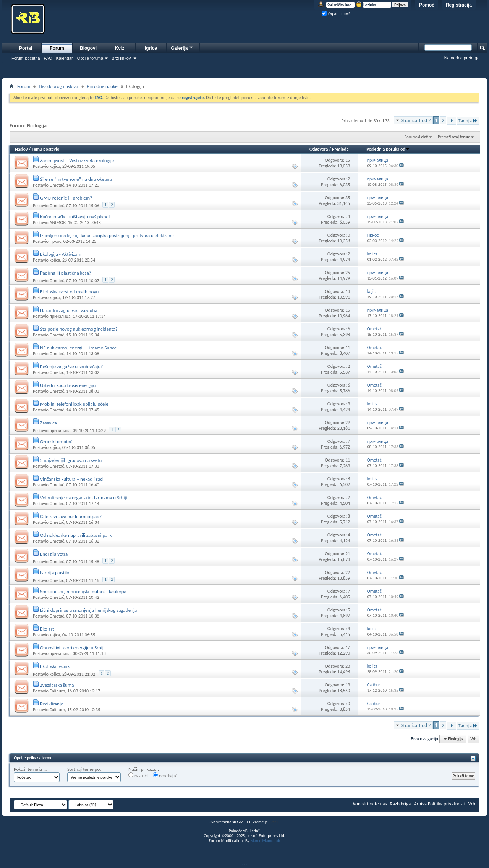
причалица (60, 316)
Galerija (182, 47)
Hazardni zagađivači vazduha (69, 310)
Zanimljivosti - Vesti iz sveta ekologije (77, 160)
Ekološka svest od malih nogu (69, 292)
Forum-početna (26, 58)
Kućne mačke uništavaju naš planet (75, 217)
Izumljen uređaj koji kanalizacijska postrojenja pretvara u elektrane (107, 235)
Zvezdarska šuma (57, 685)
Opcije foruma (90, 58)
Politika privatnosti (447, 804)
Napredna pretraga (462, 58)
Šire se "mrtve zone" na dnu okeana (76, 179)
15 (348, 160)
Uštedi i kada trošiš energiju (68, 385)
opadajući (166, 775)
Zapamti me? (336, 14)
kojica (55, 166)
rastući (138, 775)
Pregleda (340, 149)
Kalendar (65, 58)
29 (348, 423)
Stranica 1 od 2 (416, 120)
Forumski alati (417, 137)
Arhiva (420, 804)
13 (348, 291)
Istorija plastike (55, 573)
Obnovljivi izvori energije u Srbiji (72, 648)
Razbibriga (401, 804)
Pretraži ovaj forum (454, 137)
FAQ (48, 58)
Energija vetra (54, 554)
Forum (57, 48)
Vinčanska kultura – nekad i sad (71, 479)
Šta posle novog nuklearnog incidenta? (79, 329)
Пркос (55, 241)
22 (348, 572)
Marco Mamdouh (265, 841)
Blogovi (88, 48)
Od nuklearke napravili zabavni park (76, 535)
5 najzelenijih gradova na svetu (71, 460)
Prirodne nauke (102, 86)
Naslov (21, 149)
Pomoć (427, 5)
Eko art (47, 629)
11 (348, 348)
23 (348, 666)
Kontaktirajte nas (370, 804)
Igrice (151, 48)
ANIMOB (57, 223)
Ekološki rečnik (55, 666)
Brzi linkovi (122, 58)
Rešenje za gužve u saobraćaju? (71, 367)
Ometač (57, 185)
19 (348, 685)
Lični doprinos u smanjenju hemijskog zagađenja (88, 610)
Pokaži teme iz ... (31, 769)
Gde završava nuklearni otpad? (71, 516)
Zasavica (49, 423)
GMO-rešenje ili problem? (66, 198)
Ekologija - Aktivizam (61, 254)
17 (348, 647)
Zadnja (468, 121)
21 (348, 554)
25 (348, 273)
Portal (26, 48)
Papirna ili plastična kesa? (66, 273)
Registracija (459, 5)
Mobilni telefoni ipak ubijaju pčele (74, 404)
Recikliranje (52, 704)
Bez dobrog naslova (58, 86)
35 (348, 198)
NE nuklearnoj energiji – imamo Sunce (78, 348)
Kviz (120, 48)
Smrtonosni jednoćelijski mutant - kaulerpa (83, 591)
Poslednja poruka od (388, 149)
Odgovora (319, 149)
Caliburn (57, 691)
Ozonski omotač (56, 441)
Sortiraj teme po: (84, 769)
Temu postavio (45, 149)
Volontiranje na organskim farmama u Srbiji (84, 498)
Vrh (473, 739)
